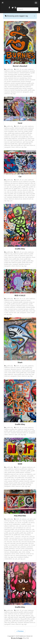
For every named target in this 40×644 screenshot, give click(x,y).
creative (23, 524)
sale (18, 313)
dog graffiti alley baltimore (12, 619)
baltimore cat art (18, 182)
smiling (28, 552)
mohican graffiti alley (22, 311)
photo (23, 549)
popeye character (24, 481)
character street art (29, 302)
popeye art (24, 479)
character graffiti (17, 302)
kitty (30, 190)
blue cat (33, 183)
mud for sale (12, 313)
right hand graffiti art (17, 145)
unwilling (20, 557)
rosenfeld (25, 550)
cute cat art (28, 526)
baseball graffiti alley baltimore (13, 76)
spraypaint (26, 92)
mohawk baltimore (10, 307)
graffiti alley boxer (27, 263)
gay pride (12, 533)
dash (16, 132)
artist (26, 69)
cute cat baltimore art (19, 528)
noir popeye (28, 478)
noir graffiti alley (9, 478)
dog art (13, 616)
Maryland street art (16, 92)
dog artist (19, 616)
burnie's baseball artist (13, 81)
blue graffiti (8, 185)
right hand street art (29, 145)
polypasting (8, 550)
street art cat (18, 199)
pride (13, 550)
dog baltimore (26, 616)
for (5, 304)
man (9, 433)
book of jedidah (28, 130)
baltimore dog (8, 254)
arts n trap (15, 521)
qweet (17, 550)
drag (27, 531)
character (23, 471)
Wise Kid (26, 638)
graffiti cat (32, 187)
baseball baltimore (13, 73)
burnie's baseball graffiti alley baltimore (19, 87)
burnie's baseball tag (17, 90)
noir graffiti (30, 476)
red (21, 550)
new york (9, 542)
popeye (18, 479)
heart (23, 535)
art (23, 69)
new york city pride (10, 543)
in (21, 538)
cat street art (8, 524)
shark (24, 369)
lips (33, 538)
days (6, 616)
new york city (17, 542)
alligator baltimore (27, 467)
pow (24, 485)
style (16, 435)
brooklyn (12, 523)
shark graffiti (12, 373)
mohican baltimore (10, 311)
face (8, 187)
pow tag (28, 485)
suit (19, 435)
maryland (7, 92)
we (14, 559)
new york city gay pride (28, 542)
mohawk (31, 306)
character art (8, 302)
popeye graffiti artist (27, 483)
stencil (13, 554)
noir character (22, 476)
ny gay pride (14, 545)
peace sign (16, 547)
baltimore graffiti (9, 128)
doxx (24, 531)
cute (17, 526)
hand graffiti (14, 137)
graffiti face (17, 189)
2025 (17, 69)
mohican (32, 309)
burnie (6, 80)
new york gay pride (22, 543)
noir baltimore (28, 474)
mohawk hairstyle (23, 309)
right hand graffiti (28, 142)
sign (20, 552)
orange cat (27, 545)
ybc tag (20, 559)
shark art (29, 369)
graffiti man (27, 431)
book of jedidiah (9, 132)
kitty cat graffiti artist (20, 196)
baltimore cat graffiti (29, 182)
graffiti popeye (20, 472)
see (26, 197)
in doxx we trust (27, 538)
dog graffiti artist (25, 619)
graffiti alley (10, 69)
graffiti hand (14, 135)
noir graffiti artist (19, 478)
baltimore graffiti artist (21, 128)
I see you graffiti (11, 190)
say (30, 550)
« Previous (20, 631)
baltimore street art (10, 71)
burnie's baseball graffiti (11, 85)
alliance (24, 519)
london (6, 540)
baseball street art (13, 78)
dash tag (21, 132)
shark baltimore (16, 371)
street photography (21, 556)
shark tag (28, 374)
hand (20, 135)
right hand (28, 140)
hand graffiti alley (24, 137)
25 (20, 69)
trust (15, 557)
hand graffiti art (22, 139)
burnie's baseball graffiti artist (13, 88)
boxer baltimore (27, 257)
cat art (21, 185)
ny (9, 545)
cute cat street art (16, 531)
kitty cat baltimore (28, 192)
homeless (28, 535)
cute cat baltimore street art (23, 530)
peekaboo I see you (15, 549)
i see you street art (23, 190)
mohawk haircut (13, 309)
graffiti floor (25, 304)
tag (11, 94)
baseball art (26, 71)
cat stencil (31, 523)
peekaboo (23, 547)
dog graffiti (22, 617)
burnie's (11, 80)
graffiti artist (20, 431)
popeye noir (8, 485)
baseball (19, 71)
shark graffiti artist (19, 374)
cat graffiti (26, 185)
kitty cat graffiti (9, 194)
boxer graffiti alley (14, 259)
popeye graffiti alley (15, 483)
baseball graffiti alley (24, 75)
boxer (6, 257)
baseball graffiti (13, 75)
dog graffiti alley (30, 617)
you (11, 201)
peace (11, 547)
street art (7, 94)
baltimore (31, 69)
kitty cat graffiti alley (20, 194)
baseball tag (23, 78)
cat (17, 185)
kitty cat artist (18, 192)
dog (9, 616)
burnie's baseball (19, 80)
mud (30, 311)
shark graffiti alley (21, 373)
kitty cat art (10, 192)
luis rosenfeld (13, 540)
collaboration (16, 524)
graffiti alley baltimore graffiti (16, 133)
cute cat (21, 526)
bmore (29, 78)
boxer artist (18, 257)
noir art (21, 474)
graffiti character (16, 304)
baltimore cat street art (11, 183)
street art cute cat (28, 199)
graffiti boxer (8, 264)
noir (17, 474)
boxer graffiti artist (16, 261)
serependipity (14, 552)
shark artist (8, 371)
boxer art (11, 257)
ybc (16, 559)
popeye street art (17, 485)
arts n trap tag (23, 521)
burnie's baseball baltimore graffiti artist (22, 83)
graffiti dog (14, 623)
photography (29, 549)
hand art (25, 135)
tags (14, 94)
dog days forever (13, 617)
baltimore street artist (17, 130)
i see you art (25, 536)
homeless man (9, 536)
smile (23, 552)
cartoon (17, 471)
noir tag (13, 479)
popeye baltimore (13, 481)
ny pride (21, 545)
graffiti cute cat (9, 189)
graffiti (25, 90)
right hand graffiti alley (11, 144)
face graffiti (13, 187)
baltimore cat (8, 182)
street (31, 92)
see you (7, 552)
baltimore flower (9, 301)
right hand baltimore (16, 142)
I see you (25, 189)
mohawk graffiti (21, 307)
